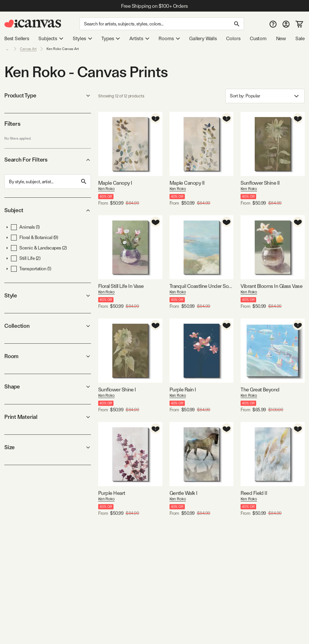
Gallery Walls (203, 38)
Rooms (169, 38)
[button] (7, 227)
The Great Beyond (260, 389)
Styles (82, 38)
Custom (258, 38)
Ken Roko (106, 189)
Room (48, 356)
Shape (48, 387)
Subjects (51, 38)
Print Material (48, 417)
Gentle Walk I (184, 493)
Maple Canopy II (187, 183)
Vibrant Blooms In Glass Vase (271, 286)
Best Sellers (17, 38)
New (281, 38)
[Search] (162, 24)
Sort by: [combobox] (265, 96)
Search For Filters (48, 160)
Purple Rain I (183, 389)
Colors (233, 38)
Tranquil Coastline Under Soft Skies (202, 286)
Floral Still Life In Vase (121, 286)
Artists (139, 38)
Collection (48, 326)
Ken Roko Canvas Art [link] (63, 49)
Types (111, 38)
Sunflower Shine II (260, 183)
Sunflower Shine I (117, 389)
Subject (48, 210)
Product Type (48, 96)
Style (48, 296)
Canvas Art (28, 49)
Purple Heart (112, 493)
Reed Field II (254, 493)
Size (48, 447)
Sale (300, 38)
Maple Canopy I (115, 183)
